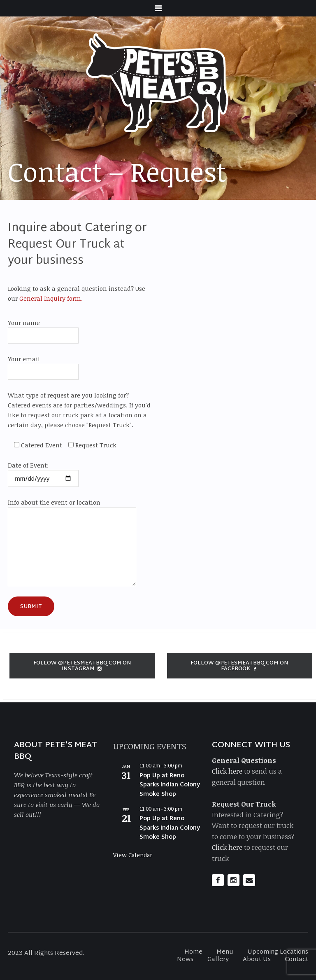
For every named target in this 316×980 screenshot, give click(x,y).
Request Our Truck (244, 804)
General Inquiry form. (50, 298)
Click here (227, 771)
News (185, 960)
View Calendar (133, 855)
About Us (257, 960)
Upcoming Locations (278, 952)
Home (193, 952)
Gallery (218, 960)
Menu (225, 952)
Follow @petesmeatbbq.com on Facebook (239, 666)
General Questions (244, 760)
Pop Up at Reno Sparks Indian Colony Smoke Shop (170, 785)
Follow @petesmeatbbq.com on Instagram (82, 666)
